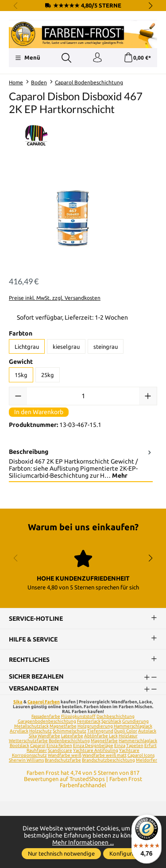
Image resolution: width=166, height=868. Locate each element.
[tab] (81, 464)
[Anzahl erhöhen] (148, 396)
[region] (83, 218)
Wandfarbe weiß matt (104, 755)
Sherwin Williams (26, 760)
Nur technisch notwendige (61, 853)
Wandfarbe (49, 736)
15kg (21, 375)
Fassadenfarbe (46, 716)
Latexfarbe (72, 736)
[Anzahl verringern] (18, 396)
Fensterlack (89, 721)
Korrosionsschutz (29, 755)
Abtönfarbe (96, 736)
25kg (48, 375)
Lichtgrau (27, 347)
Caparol (38, 745)
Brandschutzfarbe (63, 760)
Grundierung (135, 721)
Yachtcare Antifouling (96, 750)
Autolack (147, 731)
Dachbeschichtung (116, 716)
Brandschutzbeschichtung (108, 760)
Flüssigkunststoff (78, 716)
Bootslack (19, 745)
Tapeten (135, 745)
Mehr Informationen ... (83, 842)
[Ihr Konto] (97, 58)
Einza (120, 745)
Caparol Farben (44, 702)
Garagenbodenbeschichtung (47, 721)
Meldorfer (147, 760)
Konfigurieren (127, 853)
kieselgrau (66, 347)
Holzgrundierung (95, 726)
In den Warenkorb (39, 412)
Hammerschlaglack (133, 726)
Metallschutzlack (31, 726)
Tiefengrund (100, 731)
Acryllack (19, 731)
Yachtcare (129, 750)
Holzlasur (128, 736)
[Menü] (28, 58)
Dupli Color (126, 731)
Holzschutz (41, 731)
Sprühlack (111, 721)
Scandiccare (60, 750)
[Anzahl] (83, 396)
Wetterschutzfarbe (28, 741)
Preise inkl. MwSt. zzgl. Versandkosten (55, 298)
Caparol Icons (141, 755)
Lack (113, 736)
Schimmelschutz (69, 731)
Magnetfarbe (63, 726)
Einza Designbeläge (93, 745)
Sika (18, 702)
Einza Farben (59, 745)
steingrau (106, 347)
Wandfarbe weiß (65, 755)
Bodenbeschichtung (69, 741)
